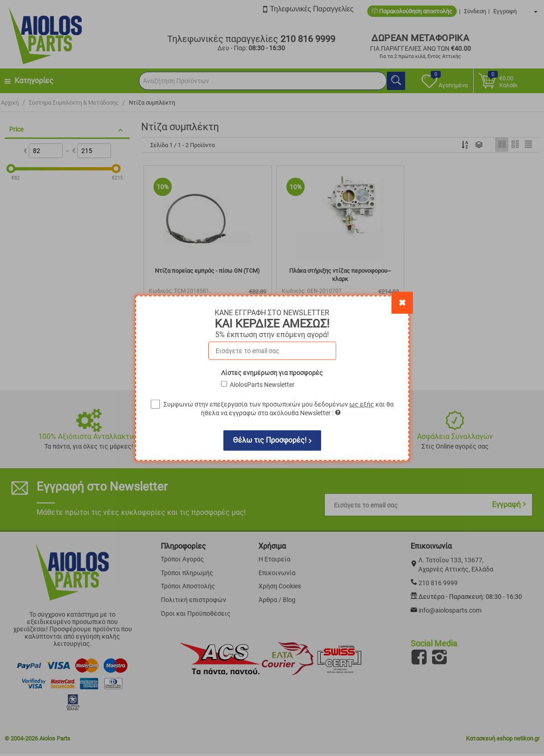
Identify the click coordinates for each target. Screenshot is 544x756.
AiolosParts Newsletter (262, 384)
